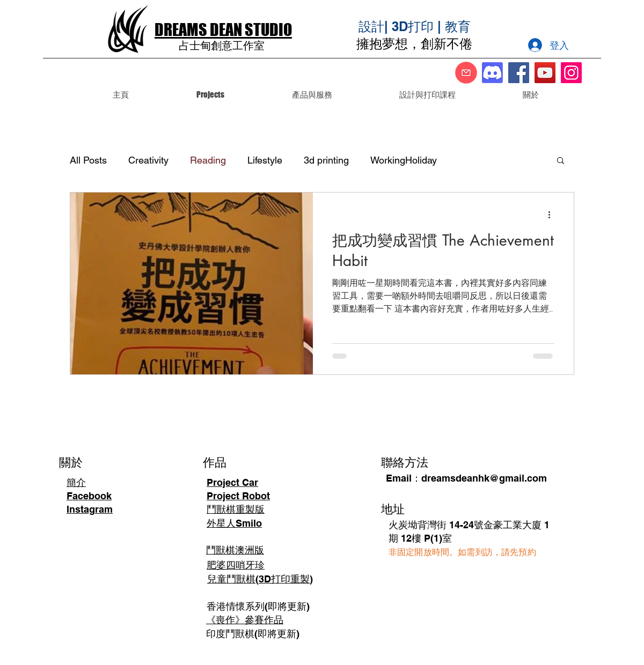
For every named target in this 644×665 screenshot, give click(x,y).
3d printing (326, 160)
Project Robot (238, 496)
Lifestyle (265, 160)
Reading (208, 160)
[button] (312, 94)
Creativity (148, 160)
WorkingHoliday (404, 160)
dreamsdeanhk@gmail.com (484, 478)
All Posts (88, 160)
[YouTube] (545, 73)
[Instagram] (571, 73)
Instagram (90, 509)
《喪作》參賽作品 (245, 620)
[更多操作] (553, 215)
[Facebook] (519, 73)
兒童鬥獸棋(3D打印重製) (260, 579)
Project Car (232, 482)
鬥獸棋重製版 (236, 509)
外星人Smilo (234, 523)
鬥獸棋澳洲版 (235, 550)
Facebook (89, 496)
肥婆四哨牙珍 (236, 565)
